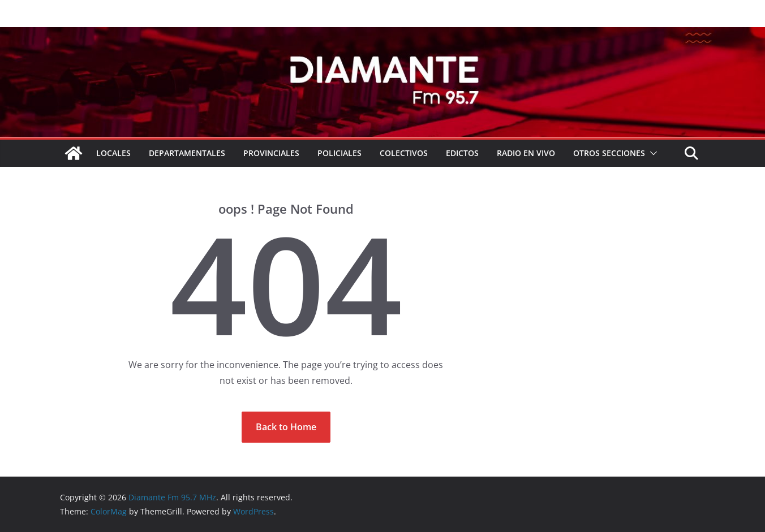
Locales (113, 153)
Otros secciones (609, 153)
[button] (651, 153)
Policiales (339, 153)
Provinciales (271, 153)
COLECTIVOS (404, 153)
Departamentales (187, 153)
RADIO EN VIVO (526, 153)
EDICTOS (462, 153)
